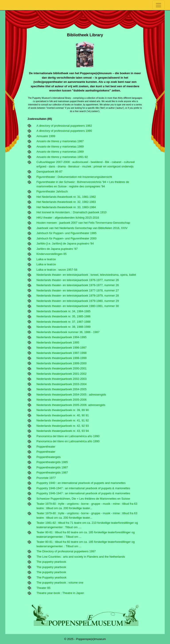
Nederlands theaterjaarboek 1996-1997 (62, 348)
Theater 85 (43, 588)
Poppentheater (46, 447)
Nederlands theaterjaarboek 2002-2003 (62, 379)
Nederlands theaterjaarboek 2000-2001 (62, 368)
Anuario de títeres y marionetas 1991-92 (62, 157)
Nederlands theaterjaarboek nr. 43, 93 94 (63, 431)
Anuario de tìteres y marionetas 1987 (60, 141)
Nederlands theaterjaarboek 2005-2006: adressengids (71, 405)
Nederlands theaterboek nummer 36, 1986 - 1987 (68, 332)
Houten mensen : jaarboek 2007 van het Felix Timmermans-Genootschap (83, 223)
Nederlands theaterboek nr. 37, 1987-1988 (64, 322)
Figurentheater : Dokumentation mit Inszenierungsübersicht (74, 177)
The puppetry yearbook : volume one (60, 583)
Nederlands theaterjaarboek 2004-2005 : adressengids (71, 395)
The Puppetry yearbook (51, 577)
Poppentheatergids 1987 (52, 467)
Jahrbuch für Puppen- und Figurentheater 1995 (67, 233)
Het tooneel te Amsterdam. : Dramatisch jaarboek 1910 (72, 212)
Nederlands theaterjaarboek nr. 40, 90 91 (63, 415)
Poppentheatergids (49, 457)
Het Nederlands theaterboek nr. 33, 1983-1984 (66, 207)
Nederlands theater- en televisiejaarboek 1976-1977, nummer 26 (78, 280)
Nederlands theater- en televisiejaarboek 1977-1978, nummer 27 (78, 290)
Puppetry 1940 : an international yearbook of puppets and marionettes (81, 483)
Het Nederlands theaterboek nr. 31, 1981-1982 (66, 197)
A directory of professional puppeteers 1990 (64, 131)
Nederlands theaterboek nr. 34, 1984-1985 (64, 311)
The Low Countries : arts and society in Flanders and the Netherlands (81, 557)
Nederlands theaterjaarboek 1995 (58, 342)
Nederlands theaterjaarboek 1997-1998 (62, 353)
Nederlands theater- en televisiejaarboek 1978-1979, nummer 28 (78, 296)
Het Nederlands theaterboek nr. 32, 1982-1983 (66, 202)
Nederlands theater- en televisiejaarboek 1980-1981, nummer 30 (78, 306)
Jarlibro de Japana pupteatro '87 (57, 249)
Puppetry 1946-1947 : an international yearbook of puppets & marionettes (83, 488)
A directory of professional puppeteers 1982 (64, 126)
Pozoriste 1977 (46, 478)
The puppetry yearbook (51, 562)
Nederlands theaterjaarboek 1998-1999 (62, 358)
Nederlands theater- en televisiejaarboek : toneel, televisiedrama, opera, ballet (86, 275)
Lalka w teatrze (46, 259)
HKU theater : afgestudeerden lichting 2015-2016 (68, 218)
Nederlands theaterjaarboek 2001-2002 (62, 374)
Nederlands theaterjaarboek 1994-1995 (62, 337)
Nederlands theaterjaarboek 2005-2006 (62, 400)
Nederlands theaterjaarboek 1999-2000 (62, 363)
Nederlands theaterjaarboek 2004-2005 (62, 389)
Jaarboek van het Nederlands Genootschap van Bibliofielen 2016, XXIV (82, 228)
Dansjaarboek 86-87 (49, 172)
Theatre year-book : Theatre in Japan (60, 593)
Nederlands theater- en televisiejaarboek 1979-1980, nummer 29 (78, 301)
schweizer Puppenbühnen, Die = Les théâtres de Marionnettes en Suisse (83, 499)
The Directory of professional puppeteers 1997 (66, 551)
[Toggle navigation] (158, 5)
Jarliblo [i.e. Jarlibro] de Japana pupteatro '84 (65, 243)
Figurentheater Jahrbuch (52, 191)
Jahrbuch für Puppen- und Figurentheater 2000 (67, 238)
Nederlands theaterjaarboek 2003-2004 (62, 384)
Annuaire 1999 (46, 136)
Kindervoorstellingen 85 (52, 254)
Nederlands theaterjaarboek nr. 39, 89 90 (63, 410)
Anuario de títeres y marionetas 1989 (60, 146)
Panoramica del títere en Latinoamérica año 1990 (68, 436)
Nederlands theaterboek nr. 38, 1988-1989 (64, 327)
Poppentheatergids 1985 (52, 462)
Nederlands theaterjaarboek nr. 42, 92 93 (63, 426)
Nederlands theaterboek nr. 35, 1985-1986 (64, 316)
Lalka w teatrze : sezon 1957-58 (57, 270)
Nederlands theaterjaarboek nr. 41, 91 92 (63, 420)
